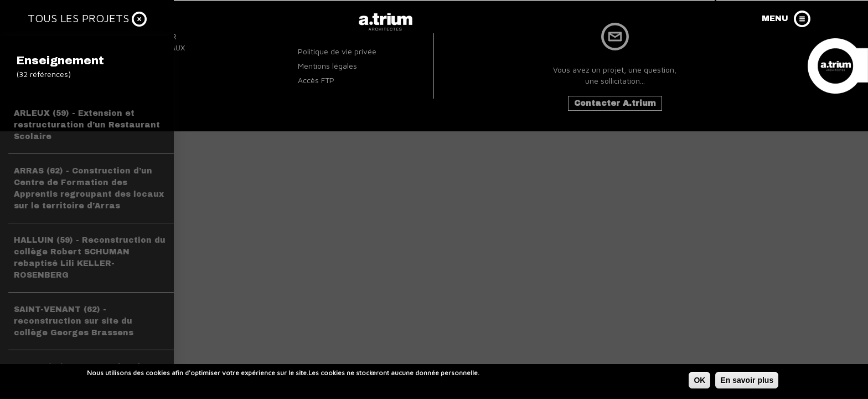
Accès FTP (316, 80)
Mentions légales (327, 66)
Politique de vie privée (337, 51)
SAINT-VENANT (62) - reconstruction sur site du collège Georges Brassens (74, 321)
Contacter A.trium (615, 103)
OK (699, 381)
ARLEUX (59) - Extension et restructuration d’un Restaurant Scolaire (87, 125)
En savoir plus (747, 381)
